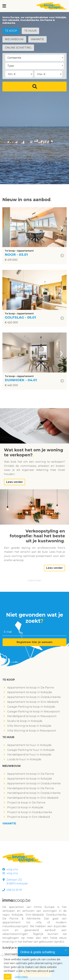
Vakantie (37, 39)
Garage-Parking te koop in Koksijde (31, 707)
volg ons (10, 869)
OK (8, 977)
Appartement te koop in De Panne (31, 688)
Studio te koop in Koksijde (25, 721)
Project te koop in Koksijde (25, 807)
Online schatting (18, 48)
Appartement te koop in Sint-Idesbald (33, 702)
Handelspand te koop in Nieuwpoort (32, 716)
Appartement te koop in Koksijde (30, 692)
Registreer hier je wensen (34, 642)
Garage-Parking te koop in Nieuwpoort (34, 712)
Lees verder (15, 482)
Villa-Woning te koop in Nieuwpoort (32, 731)
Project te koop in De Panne (26, 803)
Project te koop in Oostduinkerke (30, 812)
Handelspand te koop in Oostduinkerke (34, 793)
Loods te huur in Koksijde (24, 759)
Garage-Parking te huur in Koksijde (31, 750)
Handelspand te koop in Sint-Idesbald (33, 798)
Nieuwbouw (14, 39)
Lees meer (34, 580)
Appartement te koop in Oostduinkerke (34, 697)
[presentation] (61, 227)
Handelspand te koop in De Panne (31, 788)
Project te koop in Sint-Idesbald (29, 817)
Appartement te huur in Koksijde (29, 745)
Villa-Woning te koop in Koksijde (29, 726)
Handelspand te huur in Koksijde (29, 755)
